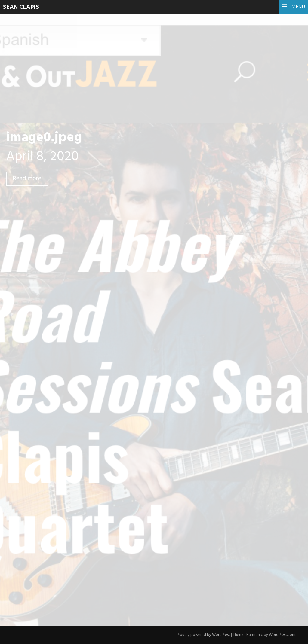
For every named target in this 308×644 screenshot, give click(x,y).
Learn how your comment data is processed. (201, 593)
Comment (97, 443)
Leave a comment (47, 192)
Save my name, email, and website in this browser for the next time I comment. (168, 557)
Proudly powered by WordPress (203, 635)
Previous (97, 327)
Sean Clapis (21, 7)
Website (94, 543)
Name (93, 513)
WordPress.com (282, 635)
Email (92, 528)
